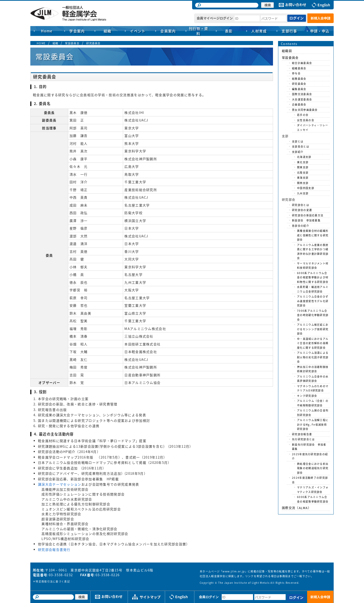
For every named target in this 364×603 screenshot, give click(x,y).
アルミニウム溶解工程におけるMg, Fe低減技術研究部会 (313, 424)
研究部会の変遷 (302, 210)
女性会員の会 (306, 120)
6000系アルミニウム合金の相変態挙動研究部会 (313, 499)
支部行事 (289, 31)
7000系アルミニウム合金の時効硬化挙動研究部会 (313, 315)
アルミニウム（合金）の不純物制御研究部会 (313, 403)
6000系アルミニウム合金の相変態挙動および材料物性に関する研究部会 (313, 277)
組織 (55, 43)
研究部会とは (301, 205)
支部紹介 (298, 152)
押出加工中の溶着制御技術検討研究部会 (313, 369)
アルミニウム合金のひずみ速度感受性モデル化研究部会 (313, 301)
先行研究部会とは (303, 439)
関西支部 (303, 183)
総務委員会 (299, 79)
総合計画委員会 (302, 63)
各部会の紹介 (301, 226)
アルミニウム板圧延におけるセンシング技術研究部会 (313, 329)
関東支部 (303, 167)
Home (47, 31)
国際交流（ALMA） (297, 508)
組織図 (287, 51)
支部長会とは (301, 146)
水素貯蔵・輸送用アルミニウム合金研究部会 (313, 289)
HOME (41, 43)
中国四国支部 (306, 188)
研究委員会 (93, 43)
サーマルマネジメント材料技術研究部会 (313, 266)
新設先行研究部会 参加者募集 (309, 447)
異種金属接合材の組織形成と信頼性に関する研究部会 (313, 235)
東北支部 (303, 162)
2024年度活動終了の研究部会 (310, 480)
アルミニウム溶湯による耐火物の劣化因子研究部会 (313, 357)
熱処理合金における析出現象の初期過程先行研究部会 (313, 468)
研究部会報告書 (302, 434)
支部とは (298, 141)
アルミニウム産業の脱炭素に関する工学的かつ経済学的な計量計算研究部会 (313, 252)
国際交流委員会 (302, 94)
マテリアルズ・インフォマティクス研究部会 (313, 490)
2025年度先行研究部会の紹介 (310, 456)
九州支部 (303, 193)
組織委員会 (299, 68)
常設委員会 (72, 43)
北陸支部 (303, 172)
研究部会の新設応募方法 (308, 215)
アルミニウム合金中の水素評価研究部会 (313, 379)
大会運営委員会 (302, 99)
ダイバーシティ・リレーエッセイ (313, 127)
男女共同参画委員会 (305, 110)
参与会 (296, 73)
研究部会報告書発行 (54, 549)
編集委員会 (299, 89)
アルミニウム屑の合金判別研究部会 (313, 413)
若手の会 (303, 115)
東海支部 (303, 178)
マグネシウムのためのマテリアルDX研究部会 (313, 388)
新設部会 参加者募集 (306, 220)
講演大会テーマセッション (60, 484)
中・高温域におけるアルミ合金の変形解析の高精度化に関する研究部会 (313, 343)
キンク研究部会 (307, 396)
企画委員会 (299, 104)
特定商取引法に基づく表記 (53, 581)
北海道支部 (304, 157)
